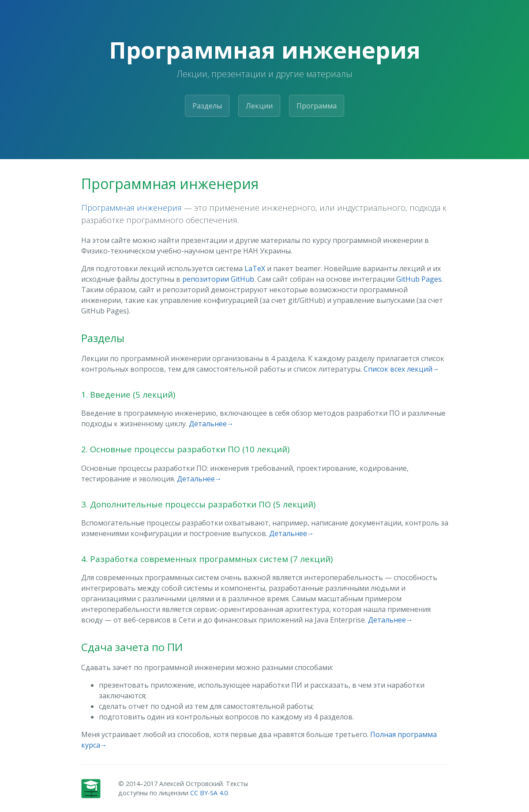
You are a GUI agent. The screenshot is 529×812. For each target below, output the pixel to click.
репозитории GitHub (218, 279)
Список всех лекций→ (401, 369)
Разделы (207, 106)
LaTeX (255, 268)
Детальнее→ (211, 424)
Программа (317, 106)
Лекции (259, 106)
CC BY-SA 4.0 (209, 793)
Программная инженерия (131, 207)
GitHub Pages (419, 279)
